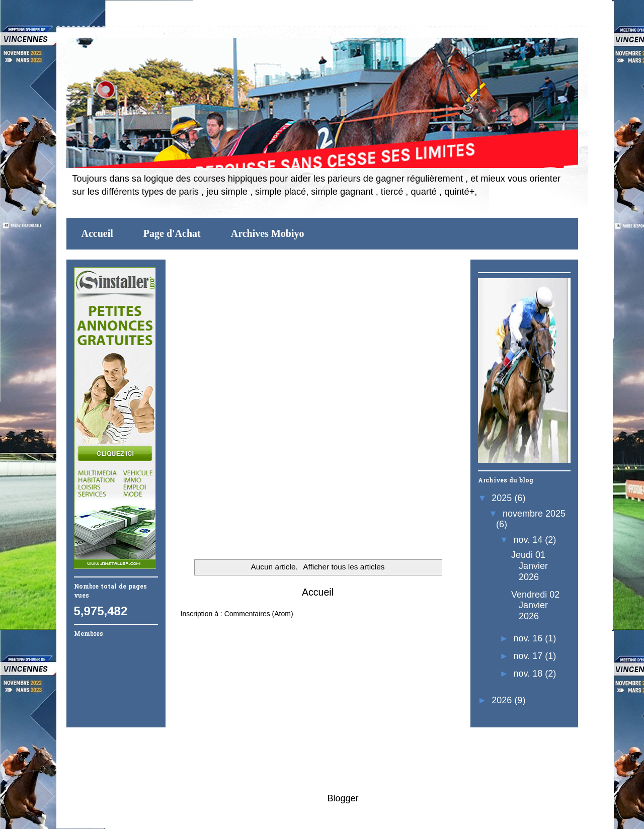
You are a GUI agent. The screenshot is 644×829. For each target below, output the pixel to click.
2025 (503, 498)
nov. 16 (530, 638)
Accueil (97, 233)
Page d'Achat (172, 233)
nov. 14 (530, 540)
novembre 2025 (534, 514)
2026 (503, 700)
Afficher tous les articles (344, 567)
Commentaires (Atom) (259, 614)
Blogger (342, 798)
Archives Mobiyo (268, 233)
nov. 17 (530, 656)
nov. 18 (530, 674)
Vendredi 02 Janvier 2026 (535, 605)
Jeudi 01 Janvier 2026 (530, 566)
